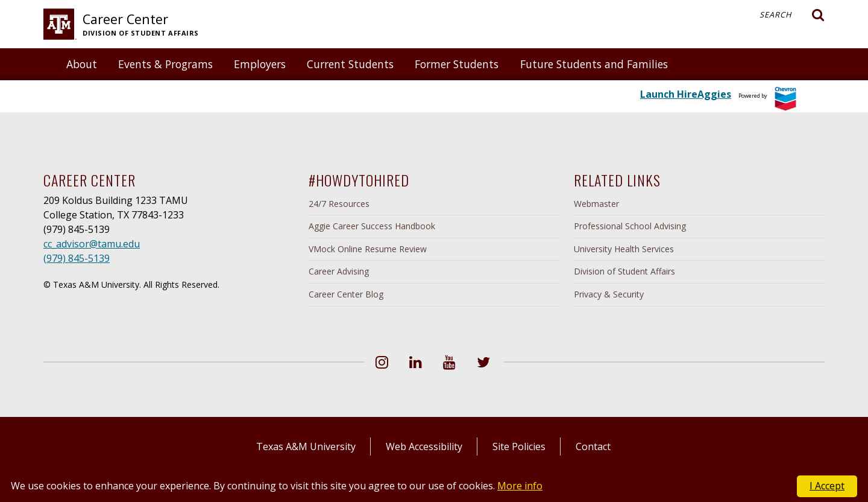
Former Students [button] (457, 64)
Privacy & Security (609, 294)
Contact (593, 446)
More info (520, 486)
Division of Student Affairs (624, 271)
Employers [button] (260, 64)
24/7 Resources (339, 204)
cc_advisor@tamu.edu (92, 244)
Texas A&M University (306, 446)
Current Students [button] (350, 64)
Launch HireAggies (686, 94)
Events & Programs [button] (165, 64)
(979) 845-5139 (77, 258)
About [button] (82, 64)
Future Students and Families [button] (594, 64)
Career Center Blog (346, 294)
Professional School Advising (630, 226)
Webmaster (596, 204)
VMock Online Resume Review (368, 249)
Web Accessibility (424, 446)
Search (792, 15)
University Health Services (624, 249)
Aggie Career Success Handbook (372, 226)
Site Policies (519, 446)
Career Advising (339, 271)
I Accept (827, 486)
